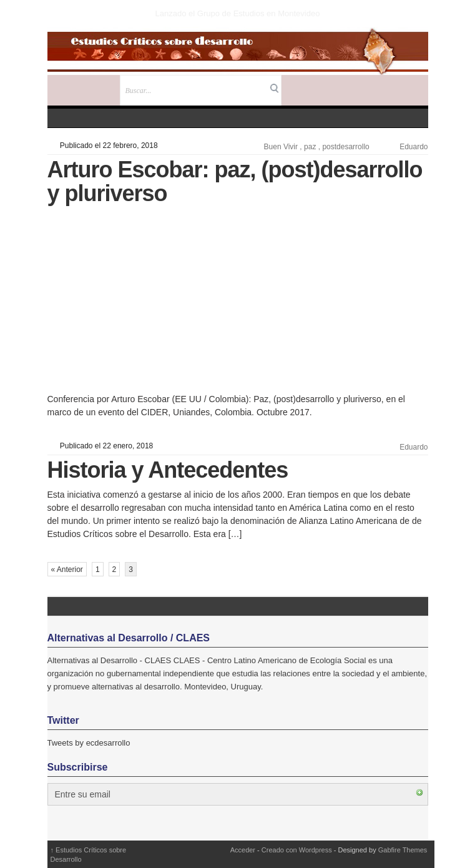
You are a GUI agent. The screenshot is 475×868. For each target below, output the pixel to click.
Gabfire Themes (403, 850)
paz (310, 147)
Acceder (243, 850)
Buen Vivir (281, 147)
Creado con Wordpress (297, 850)
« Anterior (67, 570)
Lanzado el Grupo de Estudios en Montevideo (238, 13)
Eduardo (414, 147)
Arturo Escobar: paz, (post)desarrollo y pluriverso (235, 181)
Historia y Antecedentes (168, 470)
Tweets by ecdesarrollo (89, 743)
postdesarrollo (345, 147)
